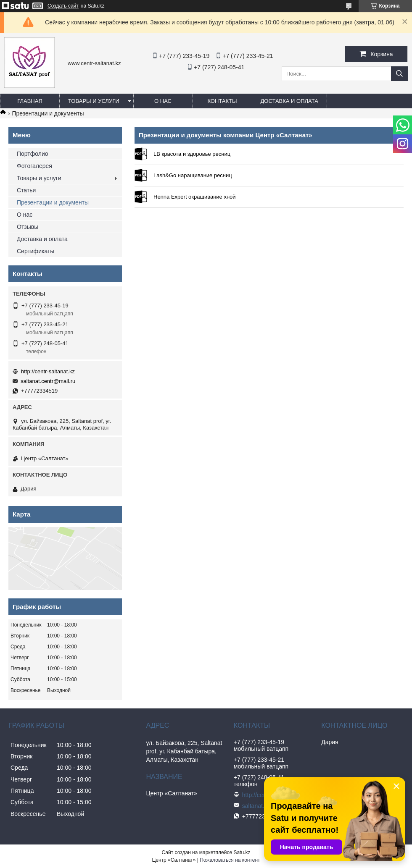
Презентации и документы (53, 202)
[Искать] (399, 74)
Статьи (26, 190)
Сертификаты (36, 251)
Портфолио (33, 154)
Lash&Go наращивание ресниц (141, 176)
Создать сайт (63, 6)
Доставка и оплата (289, 101)
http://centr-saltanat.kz (48, 371)
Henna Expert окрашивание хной (141, 197)
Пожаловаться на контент (230, 860)
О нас (163, 101)
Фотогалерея (34, 166)
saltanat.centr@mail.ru (48, 381)
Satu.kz (242, 852)
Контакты (222, 101)
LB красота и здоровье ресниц (141, 154)
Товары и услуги (94, 101)
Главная (30, 101)
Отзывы (28, 227)
